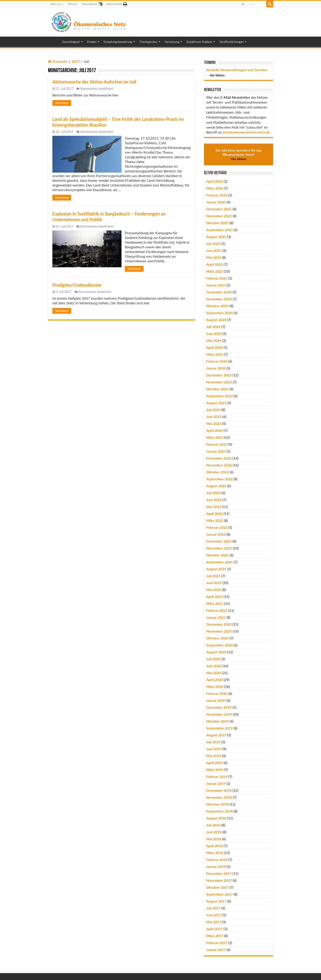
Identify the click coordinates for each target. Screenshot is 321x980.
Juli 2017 (213, 908)
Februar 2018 (217, 860)
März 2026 (215, 188)
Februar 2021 (217, 610)
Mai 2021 (214, 590)
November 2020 (219, 631)
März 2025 (215, 271)
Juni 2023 (214, 417)
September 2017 (219, 894)
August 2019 (216, 735)
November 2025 (219, 216)
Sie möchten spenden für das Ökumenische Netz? (239, 154)
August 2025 (216, 237)
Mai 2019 (214, 756)
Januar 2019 (216, 783)
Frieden (92, 42)
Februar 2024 (217, 361)
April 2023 (214, 430)
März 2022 (215, 520)
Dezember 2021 (219, 541)
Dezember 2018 (219, 790)
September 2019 (219, 728)
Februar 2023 (217, 444)
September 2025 (219, 230)
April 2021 (214, 597)
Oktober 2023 (217, 389)
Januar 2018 (216, 866)
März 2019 (215, 770)
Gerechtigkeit (71, 42)
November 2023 (219, 382)
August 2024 (216, 320)
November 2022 (219, 465)
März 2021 (215, 603)
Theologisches (148, 42)
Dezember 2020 (219, 624)
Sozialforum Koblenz (199, 42)
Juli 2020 (213, 659)
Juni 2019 (214, 749)
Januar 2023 (216, 451)
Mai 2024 (214, 340)
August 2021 (216, 569)
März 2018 (215, 853)
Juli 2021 (213, 576)
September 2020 (219, 645)
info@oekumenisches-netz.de (246, 132)
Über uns (56, 4)
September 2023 (219, 396)
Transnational (89, 4)
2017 (76, 61)
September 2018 (219, 811)
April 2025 (214, 264)
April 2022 (214, 513)
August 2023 (216, 403)
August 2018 (216, 818)
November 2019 (219, 714)
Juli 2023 (213, 410)
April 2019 (214, 763)
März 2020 (215, 686)
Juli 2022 (213, 493)
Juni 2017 (214, 915)
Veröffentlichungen (231, 42)
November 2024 (219, 299)
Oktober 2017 (217, 887)
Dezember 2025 (219, 209)
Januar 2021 (216, 617)
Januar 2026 (216, 202)
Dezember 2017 (219, 873)
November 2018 (219, 797)
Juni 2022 (214, 500)
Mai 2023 (214, 423)
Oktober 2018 (217, 804)
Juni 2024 (214, 333)
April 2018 (214, 846)
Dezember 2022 (219, 458)
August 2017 (216, 901)
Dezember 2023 (219, 375)
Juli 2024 (213, 327)
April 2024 (214, 347)
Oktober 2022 (217, 472)
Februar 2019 (217, 776)
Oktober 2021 (217, 555)
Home (54, 41)
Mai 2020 (214, 673)
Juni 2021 (214, 583)
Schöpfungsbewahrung (118, 42)
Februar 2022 (217, 527)
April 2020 (214, 680)
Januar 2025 (216, 285)
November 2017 (219, 880)
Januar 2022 (216, 534)
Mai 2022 (214, 507)
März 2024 (215, 354)
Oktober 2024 (217, 306)
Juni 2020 (214, 666)
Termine (72, 4)
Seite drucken (114, 4)
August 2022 (216, 486)
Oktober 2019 (217, 721)
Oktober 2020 (217, 638)
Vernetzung (172, 42)
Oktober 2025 (217, 223)
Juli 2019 (213, 742)
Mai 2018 (214, 839)
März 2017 (215, 936)
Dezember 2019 (219, 707)
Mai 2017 (214, 922)
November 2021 (219, 548)
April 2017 (214, 929)
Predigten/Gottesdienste (77, 285)
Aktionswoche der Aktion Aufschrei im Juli (94, 82)
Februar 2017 (217, 943)
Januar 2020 (216, 700)
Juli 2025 (213, 243)
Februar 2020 (217, 693)
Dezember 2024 (219, 292)
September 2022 (219, 479)
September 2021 (219, 562)
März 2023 (215, 437)
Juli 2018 (213, 825)
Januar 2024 (216, 368)
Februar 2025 (217, 278)
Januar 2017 (216, 950)
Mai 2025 (214, 257)
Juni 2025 (214, 250)
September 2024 (219, 313)
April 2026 (214, 181)
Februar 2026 (217, 195)
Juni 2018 (214, 832)
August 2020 (216, 652)
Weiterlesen (62, 103)
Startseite (58, 61)
